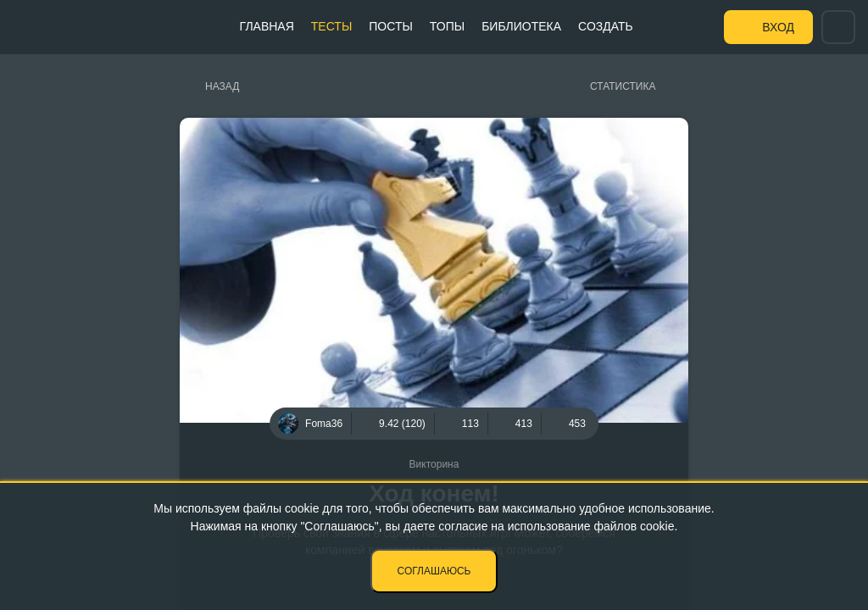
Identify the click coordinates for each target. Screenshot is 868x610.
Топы (447, 26)
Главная (267, 26)
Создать (606, 26)
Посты (391, 26)
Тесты (331, 26)
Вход (778, 27)
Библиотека (521, 26)
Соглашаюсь (434, 571)
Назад (222, 86)
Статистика (623, 86)
